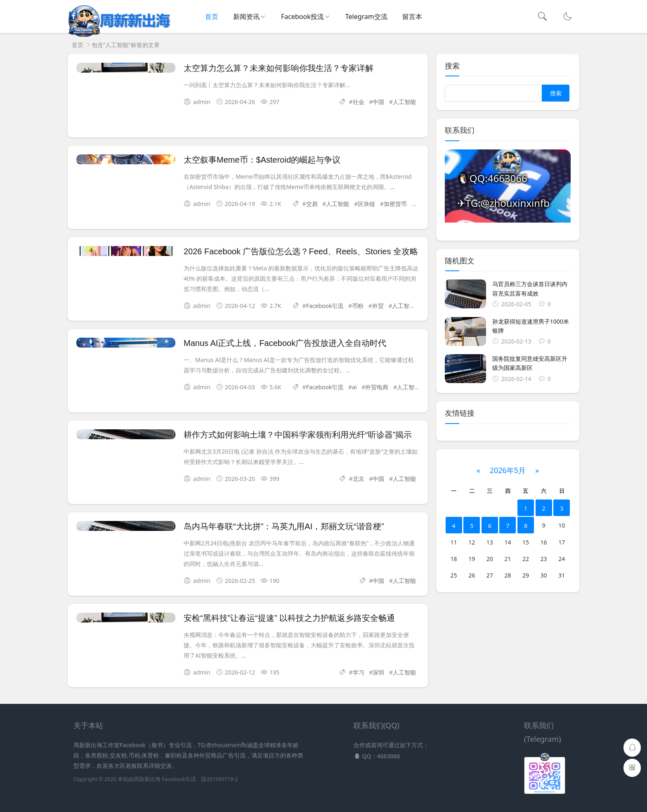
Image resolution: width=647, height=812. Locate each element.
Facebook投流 (302, 17)
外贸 (378, 306)
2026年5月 (508, 470)
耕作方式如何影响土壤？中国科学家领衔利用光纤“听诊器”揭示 (298, 435)
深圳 (378, 672)
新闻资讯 (246, 17)
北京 (359, 479)
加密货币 (395, 204)
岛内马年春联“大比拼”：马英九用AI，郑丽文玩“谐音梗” (284, 526)
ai (354, 387)
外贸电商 (377, 387)
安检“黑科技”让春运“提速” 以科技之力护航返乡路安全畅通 (289, 618)
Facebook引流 (325, 306)
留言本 (412, 17)
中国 (378, 102)
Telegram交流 (366, 17)
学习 (359, 672)
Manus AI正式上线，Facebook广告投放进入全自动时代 (285, 343)
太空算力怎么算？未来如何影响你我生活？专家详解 (279, 68)
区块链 (366, 204)
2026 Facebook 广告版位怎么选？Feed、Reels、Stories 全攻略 (301, 251)
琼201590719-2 (219, 779)
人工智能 (404, 102)
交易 (312, 204)
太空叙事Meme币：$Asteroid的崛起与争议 (262, 160)
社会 (359, 102)
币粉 (358, 306)
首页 (212, 17)
